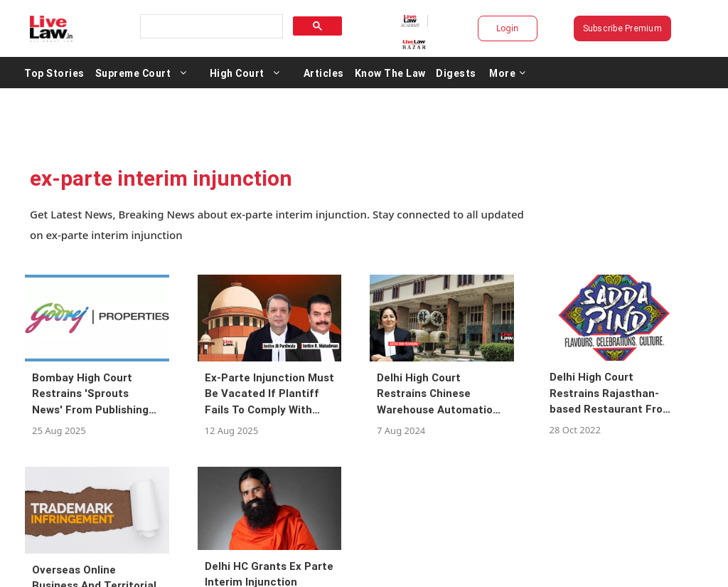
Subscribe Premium (622, 28)
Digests (456, 73)
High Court (237, 73)
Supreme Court (133, 73)
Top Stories (54, 73)
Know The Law (390, 73)
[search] (210, 27)
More (508, 73)
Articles (324, 73)
